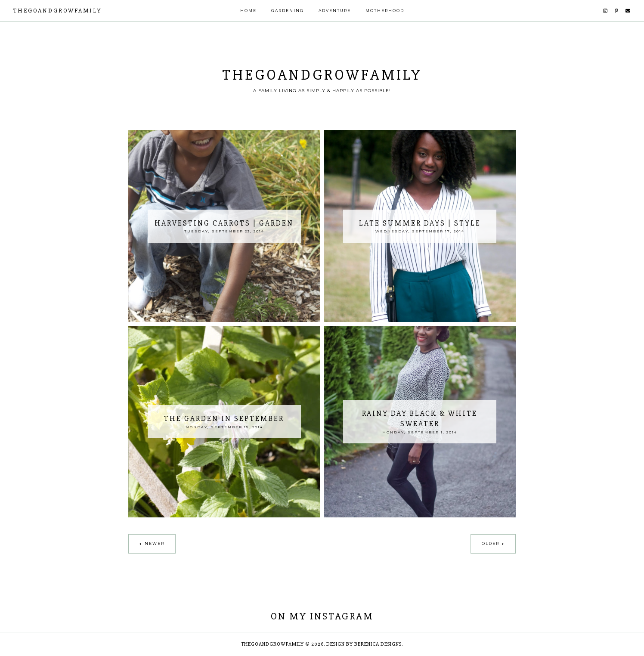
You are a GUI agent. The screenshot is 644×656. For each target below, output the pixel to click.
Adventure (335, 11)
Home (248, 11)
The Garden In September (224, 419)
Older (491, 543)
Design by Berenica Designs (364, 644)
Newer (155, 543)
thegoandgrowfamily (57, 11)
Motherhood (385, 11)
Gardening (288, 11)
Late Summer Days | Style (420, 223)
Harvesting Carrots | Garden (224, 223)
